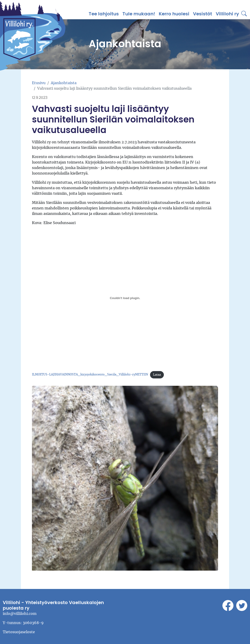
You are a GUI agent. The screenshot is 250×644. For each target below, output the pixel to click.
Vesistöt (203, 14)
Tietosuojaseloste (19, 632)
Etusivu (39, 83)
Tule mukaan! (139, 14)
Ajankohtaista (64, 83)
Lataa (157, 375)
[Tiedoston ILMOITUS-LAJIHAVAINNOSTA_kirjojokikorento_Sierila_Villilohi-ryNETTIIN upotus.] (125, 298)
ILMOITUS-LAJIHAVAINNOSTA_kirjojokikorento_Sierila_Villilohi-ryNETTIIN (90, 375)
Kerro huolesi (174, 14)
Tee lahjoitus (104, 14)
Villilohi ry (227, 14)
